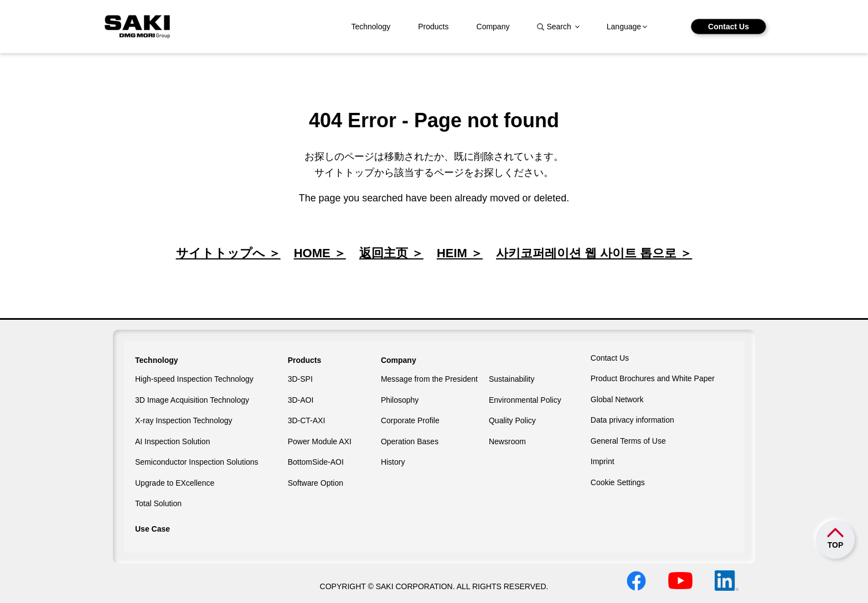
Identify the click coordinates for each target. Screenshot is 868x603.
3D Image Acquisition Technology (192, 400)
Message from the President (429, 379)
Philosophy (400, 400)
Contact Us (728, 27)
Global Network (617, 399)
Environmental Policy (525, 400)
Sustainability (512, 379)
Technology (371, 27)
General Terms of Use (628, 441)
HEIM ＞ (460, 253)
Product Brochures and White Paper (653, 378)
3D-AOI (301, 400)
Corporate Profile (410, 420)
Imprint (603, 461)
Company (493, 27)
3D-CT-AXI (307, 420)
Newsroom (507, 441)
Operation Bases (410, 441)
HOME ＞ (320, 253)
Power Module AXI (320, 441)
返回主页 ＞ (391, 253)
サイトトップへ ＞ (228, 253)
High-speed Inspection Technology (194, 379)
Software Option (316, 483)
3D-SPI (300, 379)
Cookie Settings (618, 482)
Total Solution (158, 503)
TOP (836, 545)
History (393, 462)
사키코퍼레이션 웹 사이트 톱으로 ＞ (594, 253)
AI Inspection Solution (172, 441)
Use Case (153, 529)
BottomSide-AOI (316, 462)
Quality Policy (512, 420)
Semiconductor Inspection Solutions (197, 462)
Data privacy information (632, 420)
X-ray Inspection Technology (184, 420)
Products (433, 27)
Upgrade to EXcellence (175, 483)
